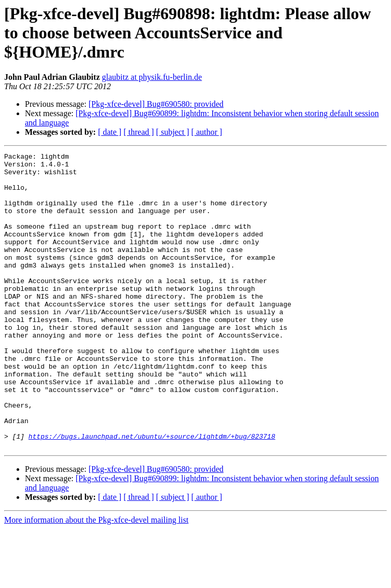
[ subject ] (173, 132)
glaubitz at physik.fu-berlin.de (152, 77)
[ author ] (207, 132)
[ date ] (110, 132)
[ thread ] (139, 132)
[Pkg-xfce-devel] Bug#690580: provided (156, 104)
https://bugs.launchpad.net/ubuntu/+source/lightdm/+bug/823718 (152, 494)
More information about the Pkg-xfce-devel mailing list (96, 579)
